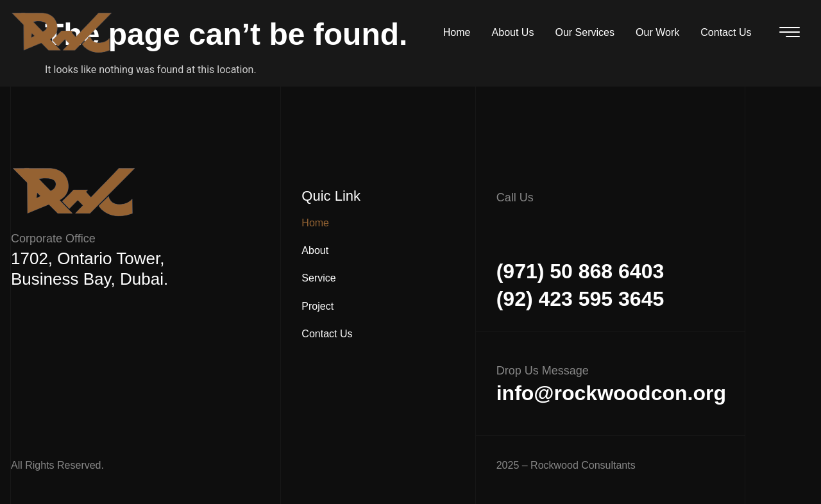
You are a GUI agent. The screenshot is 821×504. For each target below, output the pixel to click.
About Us (520, 32)
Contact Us (727, 32)
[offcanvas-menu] (790, 32)
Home (466, 32)
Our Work (661, 32)
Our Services (589, 32)
